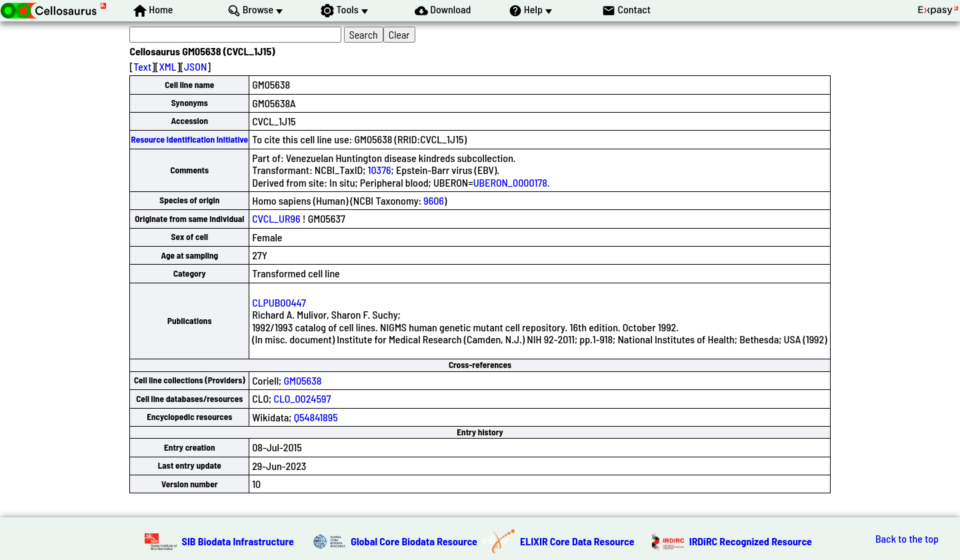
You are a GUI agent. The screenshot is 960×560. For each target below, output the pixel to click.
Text (142, 66)
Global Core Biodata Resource (414, 541)
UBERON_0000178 (510, 182)
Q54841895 (316, 417)
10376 (380, 170)
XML (167, 66)
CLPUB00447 (279, 302)
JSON (195, 66)
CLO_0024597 (302, 398)
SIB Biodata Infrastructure (238, 541)
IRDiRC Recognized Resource (751, 541)
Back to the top (907, 539)
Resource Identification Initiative (189, 139)
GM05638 (302, 380)
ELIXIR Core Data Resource (577, 541)
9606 (434, 200)
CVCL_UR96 (276, 218)
